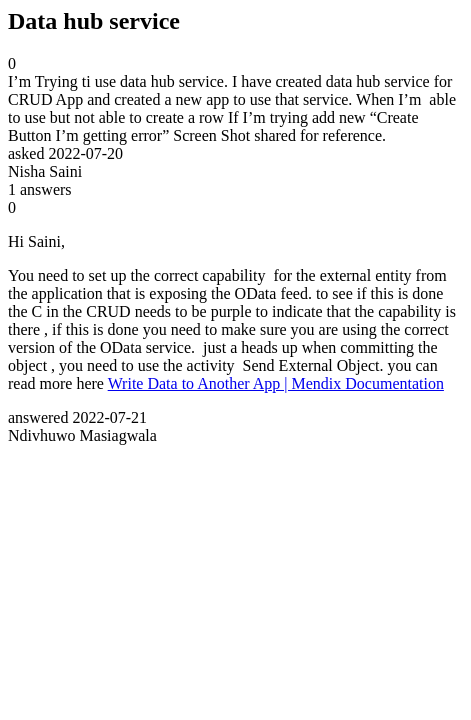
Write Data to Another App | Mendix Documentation (276, 383)
